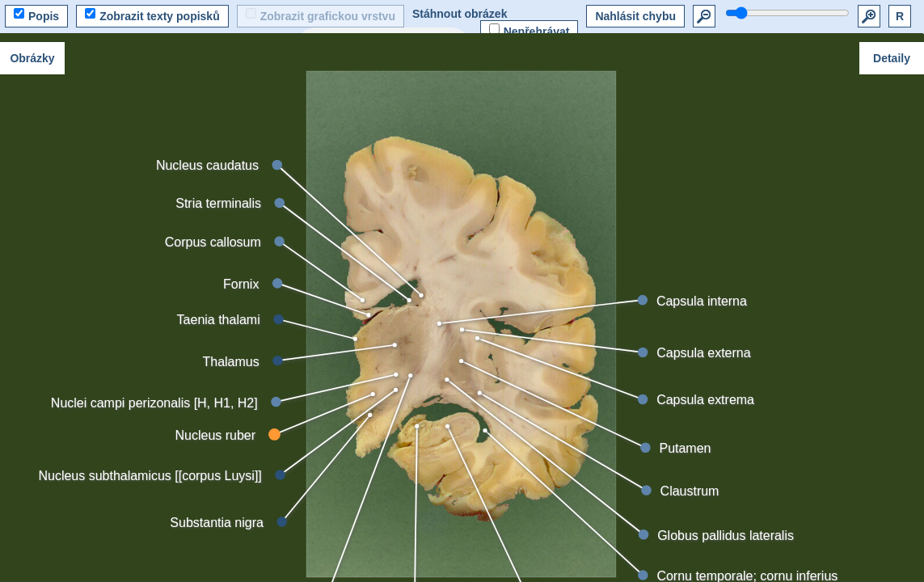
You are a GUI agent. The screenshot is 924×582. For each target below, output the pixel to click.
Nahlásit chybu (635, 16)
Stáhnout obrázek (460, 14)
